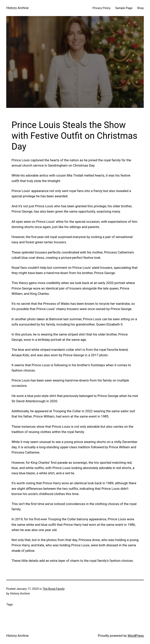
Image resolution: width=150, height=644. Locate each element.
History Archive (17, 8)
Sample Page (124, 8)
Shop (140, 8)
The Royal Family (54, 589)
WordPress (136, 636)
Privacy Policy (102, 8)
